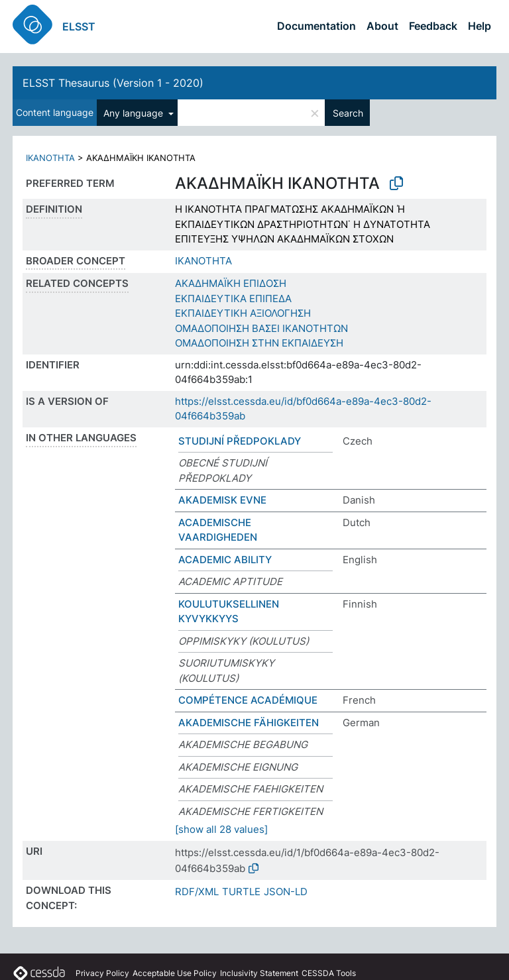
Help (480, 26)
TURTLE (241, 892)
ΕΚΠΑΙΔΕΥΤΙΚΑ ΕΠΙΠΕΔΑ (233, 299)
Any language (135, 113)
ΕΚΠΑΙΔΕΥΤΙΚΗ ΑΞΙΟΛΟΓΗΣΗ (243, 313)
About (382, 26)
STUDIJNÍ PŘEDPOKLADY (240, 441)
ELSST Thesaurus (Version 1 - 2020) (113, 83)
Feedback (433, 26)
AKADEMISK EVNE (222, 500)
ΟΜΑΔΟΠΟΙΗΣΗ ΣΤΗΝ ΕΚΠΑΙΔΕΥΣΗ (259, 343)
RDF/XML (197, 892)
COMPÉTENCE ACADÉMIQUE (248, 700)
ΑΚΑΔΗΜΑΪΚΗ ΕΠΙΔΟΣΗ (231, 283)
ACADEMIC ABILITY (225, 560)
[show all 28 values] (221, 829)
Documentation (316, 26)
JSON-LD (286, 892)
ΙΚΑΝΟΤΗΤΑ (50, 158)
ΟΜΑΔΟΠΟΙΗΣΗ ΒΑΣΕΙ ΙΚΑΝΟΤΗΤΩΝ (261, 328)
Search (348, 113)
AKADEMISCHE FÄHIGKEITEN (249, 723)
